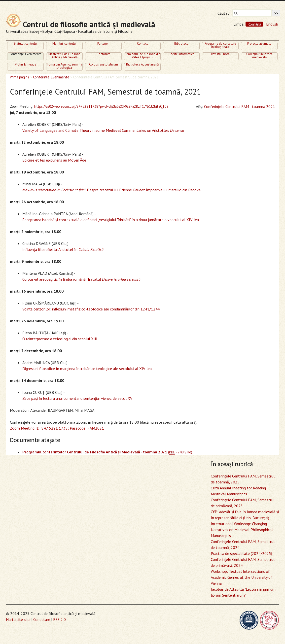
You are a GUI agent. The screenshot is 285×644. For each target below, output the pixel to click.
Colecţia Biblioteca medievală (259, 56)
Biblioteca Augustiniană (142, 65)
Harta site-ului (18, 619)
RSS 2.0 (59, 619)
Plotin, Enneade (26, 65)
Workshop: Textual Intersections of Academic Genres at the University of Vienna (242, 577)
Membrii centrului (64, 44)
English (272, 24)
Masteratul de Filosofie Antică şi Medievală (64, 56)
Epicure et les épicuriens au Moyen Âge (54, 160)
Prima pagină (20, 77)
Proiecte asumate (259, 44)
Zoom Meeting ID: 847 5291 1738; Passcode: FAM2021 (57, 428)
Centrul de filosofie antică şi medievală (81, 24)
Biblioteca (181, 44)
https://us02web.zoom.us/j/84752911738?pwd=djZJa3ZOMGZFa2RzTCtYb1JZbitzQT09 (101, 106)
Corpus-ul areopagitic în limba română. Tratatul (81, 279)
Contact (142, 44)
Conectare (42, 619)
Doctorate (104, 54)
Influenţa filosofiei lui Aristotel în (63, 249)
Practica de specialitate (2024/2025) (241, 553)
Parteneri (103, 44)
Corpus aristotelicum (104, 65)
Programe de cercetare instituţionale (220, 46)
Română (254, 24)
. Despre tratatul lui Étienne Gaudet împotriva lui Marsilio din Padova (111, 190)
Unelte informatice (181, 54)
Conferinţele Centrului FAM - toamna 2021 (240, 106)
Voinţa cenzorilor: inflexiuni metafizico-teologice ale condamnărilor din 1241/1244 (91, 309)
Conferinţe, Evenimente (25, 54)
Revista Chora (220, 54)
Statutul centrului (26, 44)
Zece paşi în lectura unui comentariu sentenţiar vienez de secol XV (77, 398)
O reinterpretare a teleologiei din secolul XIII (60, 339)
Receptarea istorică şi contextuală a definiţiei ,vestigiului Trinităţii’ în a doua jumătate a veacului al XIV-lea (111, 220)
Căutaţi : (224, 13)
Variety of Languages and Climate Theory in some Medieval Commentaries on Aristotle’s (103, 130)
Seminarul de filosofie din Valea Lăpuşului (142, 56)
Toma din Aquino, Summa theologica (64, 66)
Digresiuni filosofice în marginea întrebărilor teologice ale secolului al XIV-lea (87, 369)
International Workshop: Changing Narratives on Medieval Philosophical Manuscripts (242, 530)
